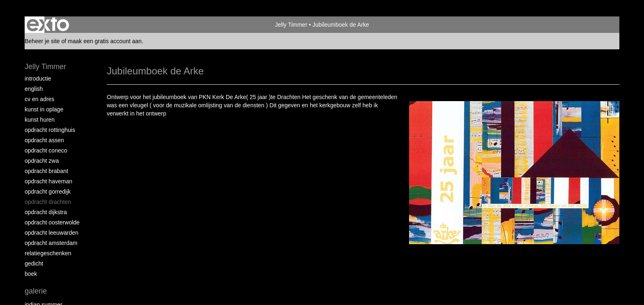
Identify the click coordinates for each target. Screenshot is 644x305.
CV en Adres (39, 99)
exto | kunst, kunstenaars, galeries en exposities (48, 25)
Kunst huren (40, 120)
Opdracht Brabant (46, 171)
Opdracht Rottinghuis (50, 130)
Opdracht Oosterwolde (52, 222)
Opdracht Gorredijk (48, 192)
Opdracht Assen (44, 140)
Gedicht (34, 263)
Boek (31, 274)
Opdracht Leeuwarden (52, 233)
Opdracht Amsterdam (51, 243)
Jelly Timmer (291, 25)
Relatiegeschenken (48, 253)
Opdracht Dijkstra (46, 212)
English (34, 89)
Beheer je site (42, 41)
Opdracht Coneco (46, 150)
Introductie (38, 79)
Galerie (36, 291)
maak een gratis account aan (105, 41)
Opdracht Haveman (48, 181)
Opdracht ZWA (42, 161)
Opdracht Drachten (48, 202)
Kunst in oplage (44, 109)
